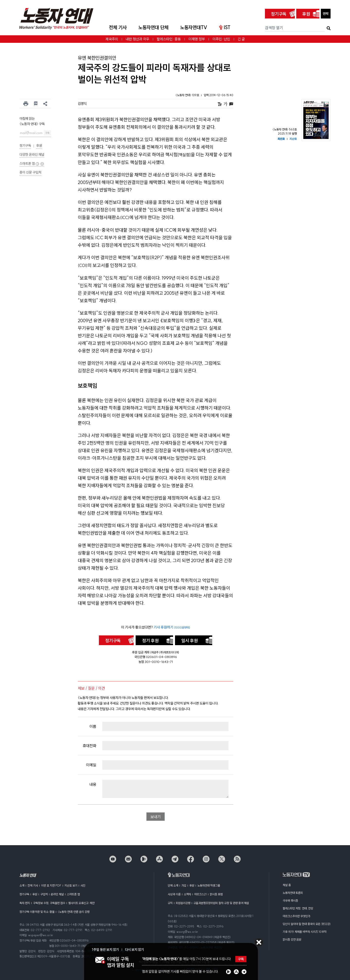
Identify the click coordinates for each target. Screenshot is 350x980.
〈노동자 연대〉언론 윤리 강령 (74, 912)
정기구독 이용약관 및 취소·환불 (37, 912)
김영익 (82, 104)
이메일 (91, 765)
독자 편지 (25, 903)
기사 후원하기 (172, 627)
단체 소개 (173, 885)
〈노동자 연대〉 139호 (188, 95)
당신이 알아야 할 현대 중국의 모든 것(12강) (307, 924)
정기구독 (279, 14)
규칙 (170, 903)
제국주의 (112, 39)
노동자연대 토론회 (293, 893)
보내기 (156, 817)
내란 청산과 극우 (137, 39)
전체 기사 (118, 27)
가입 (184, 885)
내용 (93, 784)
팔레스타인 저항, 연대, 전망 (298, 908)
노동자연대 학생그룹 (209, 885)
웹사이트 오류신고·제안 (81, 903)
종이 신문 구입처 (30, 172)
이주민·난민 (221, 39)
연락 (326, 14)
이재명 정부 (197, 39)
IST (225, 27)
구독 (47, 133)
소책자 (187, 894)
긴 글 (241, 39)
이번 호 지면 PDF (51, 885)
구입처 (44, 894)
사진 (83, 885)
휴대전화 (89, 746)
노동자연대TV (194, 27)
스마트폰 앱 (32, 164)
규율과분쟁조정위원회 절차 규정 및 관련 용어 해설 (221, 903)
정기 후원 (150, 641)
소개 (22, 885)
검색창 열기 (274, 28)
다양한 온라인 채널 (32, 155)
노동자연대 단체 (153, 27)
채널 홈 (287, 885)
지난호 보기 (71, 885)
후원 (306, 14)
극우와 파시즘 (290, 901)
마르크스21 (200, 894)
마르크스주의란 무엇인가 (296, 916)
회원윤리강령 (183, 903)
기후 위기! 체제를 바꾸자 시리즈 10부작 (305, 932)
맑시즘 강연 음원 (292, 939)
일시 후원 (190, 641)
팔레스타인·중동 (169, 39)
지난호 (293, 139)
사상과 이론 (174, 894)
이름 (93, 726)
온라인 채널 (57, 894)
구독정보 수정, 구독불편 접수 (49, 903)
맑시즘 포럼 (216, 894)
